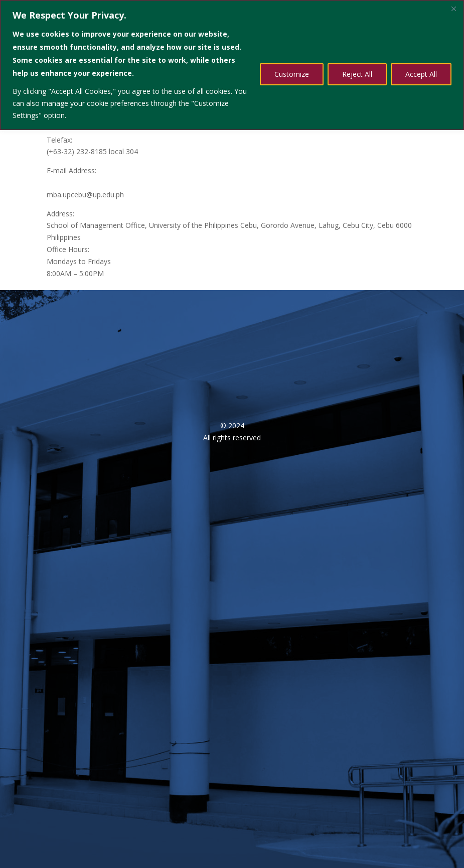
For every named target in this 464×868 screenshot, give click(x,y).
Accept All (421, 74)
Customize (292, 74)
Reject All (357, 74)
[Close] (453, 9)
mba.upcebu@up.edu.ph (85, 195)
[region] (232, 65)
